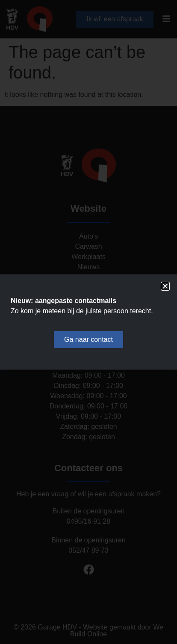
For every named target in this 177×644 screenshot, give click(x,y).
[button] (165, 286)
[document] (88, 322)
